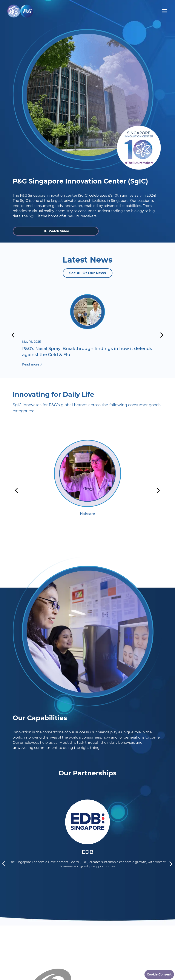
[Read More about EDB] (87, 812)
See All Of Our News (88, 273)
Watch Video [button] (57, 231)
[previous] (13, 335)
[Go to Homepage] (20, 11)
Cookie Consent (159, 974)
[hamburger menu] (165, 11)
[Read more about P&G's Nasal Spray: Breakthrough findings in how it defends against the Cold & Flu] (87, 331)
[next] (162, 335)
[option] (87, 490)
